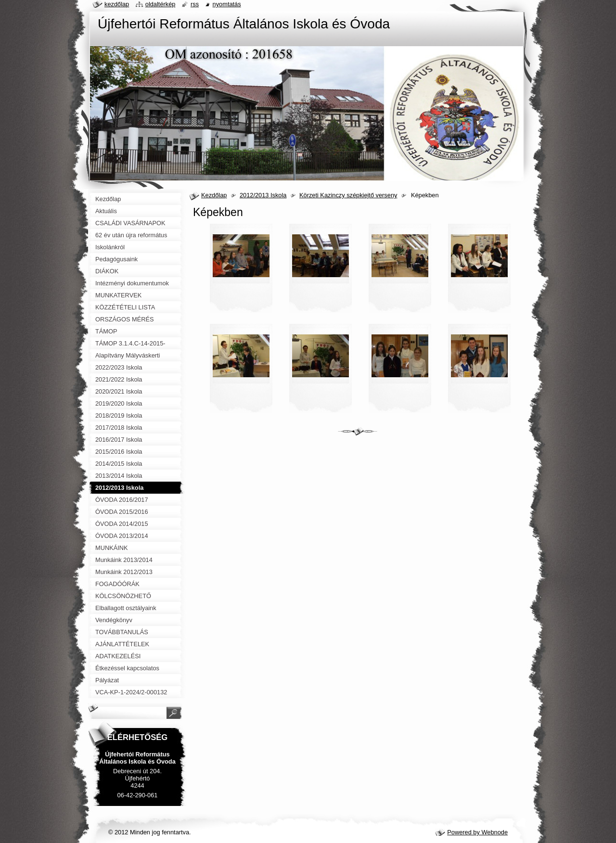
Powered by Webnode (477, 832)
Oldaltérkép (160, 4)
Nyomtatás (227, 4)
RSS (195, 4)
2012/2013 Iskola (263, 195)
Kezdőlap (214, 195)
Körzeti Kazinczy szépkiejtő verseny (348, 195)
